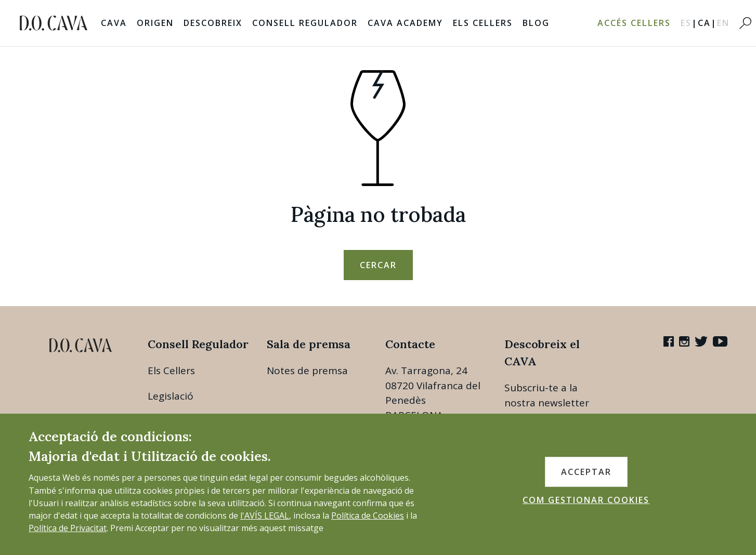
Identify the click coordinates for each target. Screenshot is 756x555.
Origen (155, 23)
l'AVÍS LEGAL (265, 516)
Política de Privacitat (68, 528)
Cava (114, 23)
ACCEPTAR (586, 472)
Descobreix (213, 23)
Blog (536, 23)
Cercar (378, 265)
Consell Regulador (305, 23)
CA (707, 23)
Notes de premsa (307, 371)
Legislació (171, 396)
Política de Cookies (368, 516)
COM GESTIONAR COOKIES (586, 500)
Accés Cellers (634, 23)
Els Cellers (483, 23)
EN (723, 23)
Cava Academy (405, 23)
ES (689, 23)
